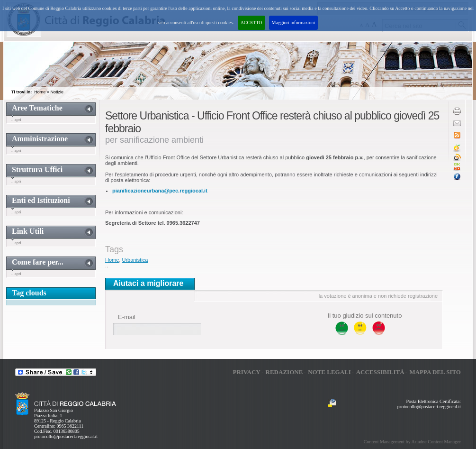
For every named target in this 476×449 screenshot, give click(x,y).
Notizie (57, 92)
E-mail (127, 317)
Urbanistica (135, 260)
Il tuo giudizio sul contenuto (365, 316)
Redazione (284, 372)
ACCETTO (251, 23)
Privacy (246, 372)
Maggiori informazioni (293, 23)
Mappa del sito (435, 372)
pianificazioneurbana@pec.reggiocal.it (160, 191)
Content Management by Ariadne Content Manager (412, 442)
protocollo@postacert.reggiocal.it (66, 436)
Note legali (329, 372)
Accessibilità (380, 372)
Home (40, 92)
